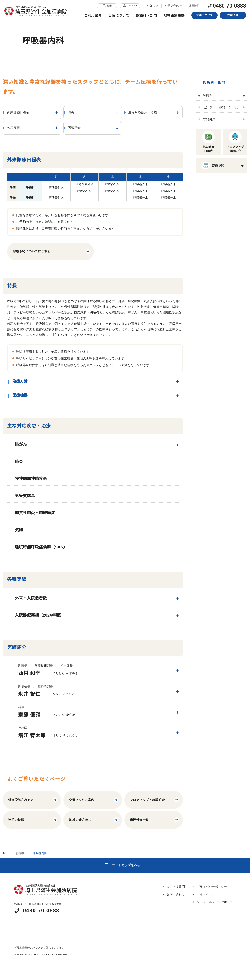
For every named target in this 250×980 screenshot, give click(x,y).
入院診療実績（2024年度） (99, 616)
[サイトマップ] (125, 865)
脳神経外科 (214, 185)
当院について (119, 15)
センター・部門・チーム (218, 266)
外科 (210, 156)
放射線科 (212, 235)
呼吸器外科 (214, 163)
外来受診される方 (33, 800)
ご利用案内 (93, 15)
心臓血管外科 (215, 177)
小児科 (211, 257)
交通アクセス (205, 15)
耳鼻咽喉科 (214, 199)
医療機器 (98, 396)
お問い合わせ (171, 6)
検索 (105, 6)
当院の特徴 (33, 820)
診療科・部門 (146, 15)
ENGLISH (128, 6)
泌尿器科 (212, 192)
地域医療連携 (174, 15)
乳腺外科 (212, 170)
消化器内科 (214, 112)
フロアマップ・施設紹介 (155, 800)
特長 (57, 15)
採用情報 (192, 6)
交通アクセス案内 (94, 800)
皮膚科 (211, 213)
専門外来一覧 (155, 820)
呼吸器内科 (214, 105)
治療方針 (98, 382)
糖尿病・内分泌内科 (219, 127)
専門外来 (206, 278)
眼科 (210, 206)
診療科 (205, 95)
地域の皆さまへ (94, 820)
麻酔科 (211, 242)
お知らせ (150, 6)
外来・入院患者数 (99, 599)
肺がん (99, 445)
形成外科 (212, 228)
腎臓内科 (212, 134)
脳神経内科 (214, 120)
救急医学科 (214, 249)
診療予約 (233, 15)
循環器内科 (214, 148)
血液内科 (212, 141)
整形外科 (212, 221)
